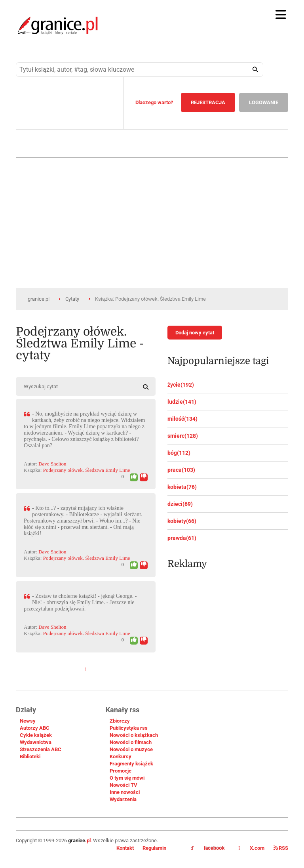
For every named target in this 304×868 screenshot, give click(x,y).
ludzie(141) (182, 402)
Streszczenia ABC (41, 749)
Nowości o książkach (134, 735)
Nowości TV (123, 785)
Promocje (121, 771)
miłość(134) (182, 419)
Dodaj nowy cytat (195, 333)
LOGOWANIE (264, 102)
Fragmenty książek (131, 764)
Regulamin (154, 848)
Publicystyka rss (129, 728)
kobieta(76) (182, 487)
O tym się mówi (127, 778)
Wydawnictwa (36, 742)
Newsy (28, 721)
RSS (281, 848)
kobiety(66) (182, 521)
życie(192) (181, 385)
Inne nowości (125, 792)
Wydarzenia (123, 799)
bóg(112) (179, 453)
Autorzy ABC (35, 728)
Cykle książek (36, 735)
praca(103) (181, 470)
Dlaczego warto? (154, 102)
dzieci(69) (180, 504)
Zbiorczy (120, 721)
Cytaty (72, 299)
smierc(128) (183, 436)
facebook (208, 848)
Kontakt (125, 848)
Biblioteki (30, 756)
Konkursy (121, 756)
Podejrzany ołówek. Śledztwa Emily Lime (87, 470)
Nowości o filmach (131, 742)
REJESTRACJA (208, 102)
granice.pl (39, 299)
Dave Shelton (52, 464)
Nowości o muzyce (131, 749)
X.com (252, 848)
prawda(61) (182, 538)
